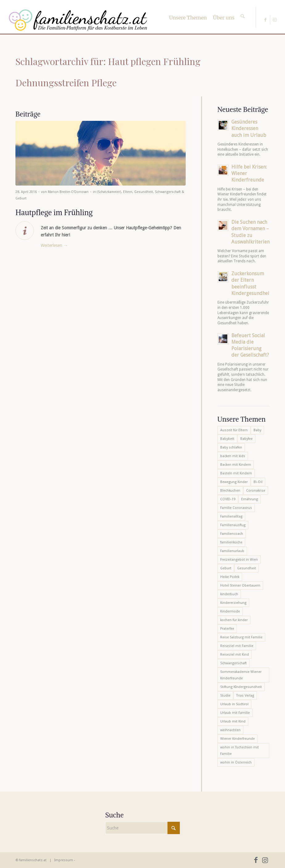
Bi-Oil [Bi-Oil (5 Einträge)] (258, 482)
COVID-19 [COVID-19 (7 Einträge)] (228, 499)
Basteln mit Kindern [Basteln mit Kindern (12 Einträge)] (236, 473)
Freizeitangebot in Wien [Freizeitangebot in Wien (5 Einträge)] (239, 560)
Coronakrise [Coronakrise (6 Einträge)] (256, 491)
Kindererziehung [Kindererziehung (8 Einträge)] (233, 603)
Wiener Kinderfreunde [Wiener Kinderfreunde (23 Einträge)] (238, 739)
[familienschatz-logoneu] (78, 20)
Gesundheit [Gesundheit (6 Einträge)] (247, 568)
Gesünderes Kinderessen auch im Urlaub (249, 128)
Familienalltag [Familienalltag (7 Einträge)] (231, 516)
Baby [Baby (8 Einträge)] (257, 430)
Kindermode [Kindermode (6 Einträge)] (230, 611)
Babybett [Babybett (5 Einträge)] (227, 439)
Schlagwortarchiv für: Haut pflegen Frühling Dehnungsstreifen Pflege (108, 72)
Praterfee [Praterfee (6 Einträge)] (227, 629)
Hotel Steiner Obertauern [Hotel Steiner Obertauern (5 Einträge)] (240, 585)
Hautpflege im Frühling (54, 212)
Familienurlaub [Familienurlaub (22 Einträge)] (232, 551)
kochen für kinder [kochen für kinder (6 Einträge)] (234, 620)
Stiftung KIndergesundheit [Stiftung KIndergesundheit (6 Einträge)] (241, 687)
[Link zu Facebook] (265, 20)
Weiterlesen (54, 245)
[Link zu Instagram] (275, 20)
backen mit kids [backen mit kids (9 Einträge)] (233, 456)
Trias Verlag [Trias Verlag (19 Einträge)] (245, 696)
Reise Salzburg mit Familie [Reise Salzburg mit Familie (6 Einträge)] (241, 637)
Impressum (64, 860)
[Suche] (243, 11)
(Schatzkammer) (109, 192)
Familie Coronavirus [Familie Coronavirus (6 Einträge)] (236, 508)
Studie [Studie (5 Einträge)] (225, 696)
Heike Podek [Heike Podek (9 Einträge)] (230, 577)
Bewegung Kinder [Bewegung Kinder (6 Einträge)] (234, 482)
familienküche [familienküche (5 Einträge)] (231, 542)
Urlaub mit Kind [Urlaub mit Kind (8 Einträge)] (233, 721)
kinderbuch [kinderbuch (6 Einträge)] (229, 594)
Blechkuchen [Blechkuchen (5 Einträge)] (230, 491)
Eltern (128, 192)
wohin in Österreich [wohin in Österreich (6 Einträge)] (236, 762)
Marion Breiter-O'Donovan (68, 192)
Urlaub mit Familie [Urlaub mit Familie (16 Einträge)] (235, 713)
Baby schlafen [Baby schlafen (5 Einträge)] (231, 447)
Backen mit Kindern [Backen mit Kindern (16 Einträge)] (236, 465)
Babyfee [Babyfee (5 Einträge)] (246, 439)
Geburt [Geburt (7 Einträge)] (226, 568)
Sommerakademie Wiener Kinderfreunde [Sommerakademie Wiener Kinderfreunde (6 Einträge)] (241, 675)
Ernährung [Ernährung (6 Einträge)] (250, 499)
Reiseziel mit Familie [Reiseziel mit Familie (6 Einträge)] (237, 646)
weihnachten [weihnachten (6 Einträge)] (230, 730)
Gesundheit (144, 192)
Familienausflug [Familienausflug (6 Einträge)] (233, 525)
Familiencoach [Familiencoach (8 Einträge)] (232, 534)
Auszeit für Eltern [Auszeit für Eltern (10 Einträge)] (234, 430)
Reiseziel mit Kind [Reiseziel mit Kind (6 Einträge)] (235, 655)
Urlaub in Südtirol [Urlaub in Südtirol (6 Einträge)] (234, 704)
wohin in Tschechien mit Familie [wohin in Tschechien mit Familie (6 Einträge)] (240, 751)
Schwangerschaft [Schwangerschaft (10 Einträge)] (233, 663)
